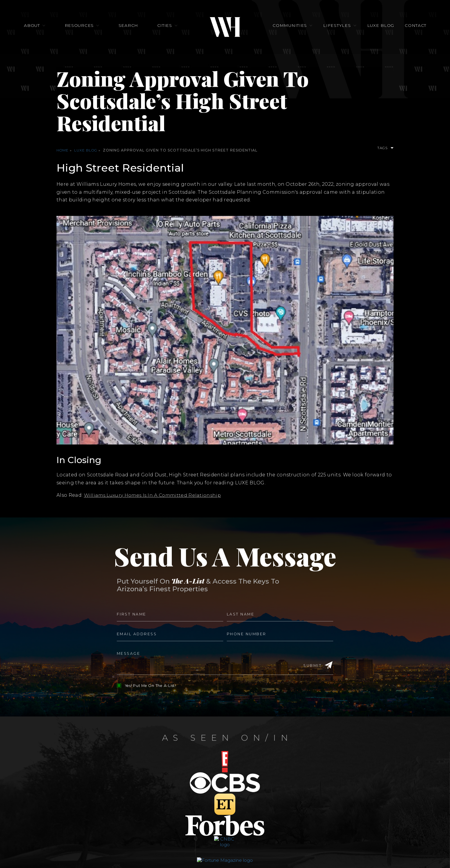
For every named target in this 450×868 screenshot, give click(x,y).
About (37, 27)
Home (63, 150)
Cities (165, 27)
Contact (411, 27)
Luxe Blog (378, 27)
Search (130, 27)
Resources (82, 27)
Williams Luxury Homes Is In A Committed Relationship (155, 495)
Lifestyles (335, 27)
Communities (290, 27)
